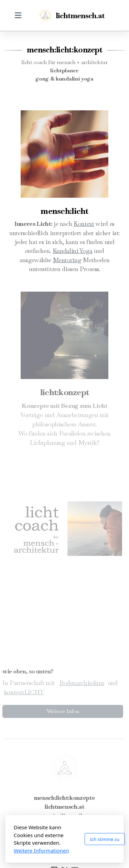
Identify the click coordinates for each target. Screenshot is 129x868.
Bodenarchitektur (81, 683)
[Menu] (18, 15)
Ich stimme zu (105, 839)
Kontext (84, 224)
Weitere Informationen (41, 851)
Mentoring (67, 260)
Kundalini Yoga (73, 251)
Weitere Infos (62, 711)
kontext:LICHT (23, 692)
